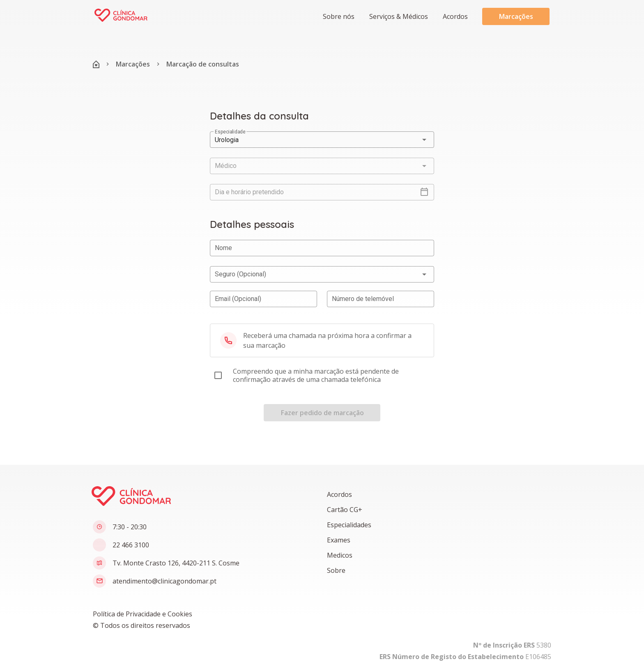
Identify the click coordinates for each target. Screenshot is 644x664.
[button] (398, 16)
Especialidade (230, 132)
